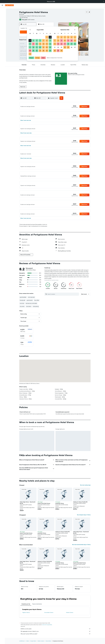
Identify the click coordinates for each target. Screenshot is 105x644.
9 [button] (50, 41)
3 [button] (30, 41)
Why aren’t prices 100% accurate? (56, 643)
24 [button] (30, 51)
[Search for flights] (2, 10)
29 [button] (47, 51)
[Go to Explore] (2, 22)
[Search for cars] (2, 15)
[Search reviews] (63, 303)
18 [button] (33, 47)
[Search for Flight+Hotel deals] (2, 18)
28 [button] (43, 51)
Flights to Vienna (26, 621)
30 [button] (50, 51)
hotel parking (36, 315)
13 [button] (40, 44)
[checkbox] (26, 339)
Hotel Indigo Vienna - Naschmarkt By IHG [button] (28, 511)
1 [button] (47, 37)
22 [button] (47, 47)
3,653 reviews (31, 20)
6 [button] (40, 41)
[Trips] (2, 32)
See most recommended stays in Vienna (81, 553)
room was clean (31, 306)
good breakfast (23, 306)
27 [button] (40, 51)
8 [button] (47, 41)
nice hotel (22, 312)
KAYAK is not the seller (56, 638)
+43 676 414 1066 (23, 18)
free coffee (37, 309)
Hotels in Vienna (70, 621)
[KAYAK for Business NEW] (2, 28)
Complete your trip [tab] (26, 613)
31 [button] (30, 54)
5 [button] (37, 41)
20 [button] (40, 47)
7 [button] (43, 41)
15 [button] (47, 44)
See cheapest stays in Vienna (84, 524)
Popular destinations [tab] (37, 613)
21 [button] (43, 47)
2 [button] (50, 37)
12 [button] (37, 44)
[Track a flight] (2, 25)
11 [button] (33, 44)
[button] (103, 2)
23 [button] (50, 47)
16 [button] (50, 44)
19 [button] (37, 47)
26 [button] (37, 51)
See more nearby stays (85, 494)
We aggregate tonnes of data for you (56, 640)
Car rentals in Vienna (49, 621)
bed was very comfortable (31, 312)
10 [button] (30, 44)
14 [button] (43, 44)
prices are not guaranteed (47, 633)
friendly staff (22, 309)
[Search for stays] (2, 12)
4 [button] (33, 41)
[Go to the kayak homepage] (9, 5)
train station (29, 315)
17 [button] (30, 47)
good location (30, 309)
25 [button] (33, 51)
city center (22, 315)
